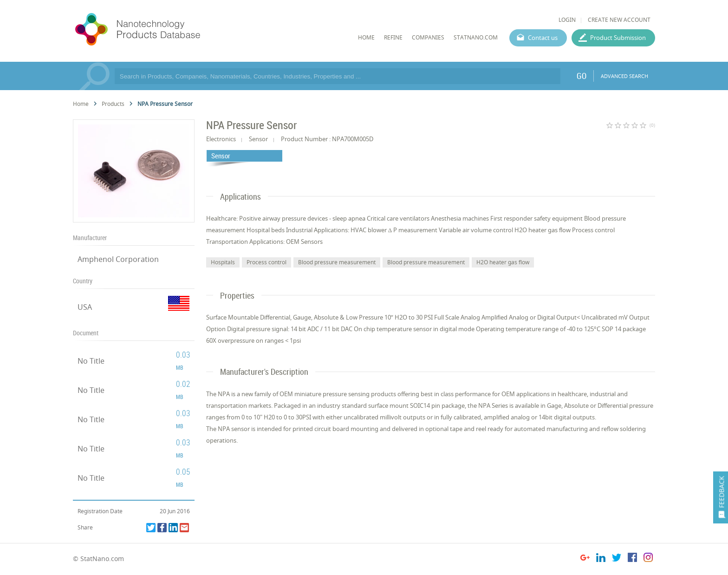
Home (81, 104)
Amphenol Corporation (118, 259)
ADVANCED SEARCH (624, 76)
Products (113, 104)
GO (582, 76)
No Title (91, 361)
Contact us (543, 38)
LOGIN (567, 20)
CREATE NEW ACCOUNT (619, 20)
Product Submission (618, 38)
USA (85, 307)
